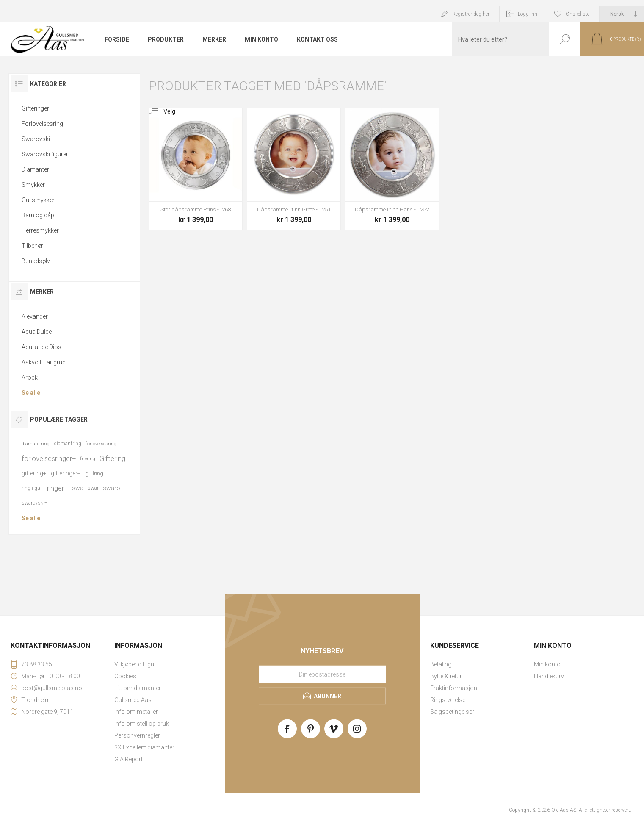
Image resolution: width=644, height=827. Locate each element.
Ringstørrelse (448, 700)
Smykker (33, 185)
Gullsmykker (38, 200)
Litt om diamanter (138, 688)
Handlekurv (549, 676)
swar (93, 488)
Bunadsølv (36, 261)
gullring (94, 473)
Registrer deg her (471, 14)
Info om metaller (136, 712)
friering (88, 459)
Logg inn (528, 14)
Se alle (31, 393)
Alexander (35, 316)
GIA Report (129, 759)
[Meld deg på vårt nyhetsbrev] (322, 674)
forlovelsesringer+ (49, 458)
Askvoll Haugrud (44, 362)
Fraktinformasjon (454, 688)
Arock (30, 377)
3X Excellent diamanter (144, 747)
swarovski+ (35, 503)
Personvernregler (137, 735)
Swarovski (36, 139)
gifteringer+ (66, 473)
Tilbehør (32, 246)
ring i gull (32, 488)
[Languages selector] (622, 14)
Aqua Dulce (37, 332)
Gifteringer (35, 108)
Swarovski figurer (45, 154)
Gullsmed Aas (133, 700)
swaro (112, 488)
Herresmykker (40, 230)
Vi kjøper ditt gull (135, 664)
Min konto (547, 664)
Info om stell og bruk (142, 724)
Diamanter (35, 169)
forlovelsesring (101, 444)
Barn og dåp (38, 215)
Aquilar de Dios (41, 347)
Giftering (112, 458)
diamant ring (36, 444)
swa (78, 488)
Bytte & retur (446, 676)
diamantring (68, 444)
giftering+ (34, 473)
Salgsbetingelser (452, 712)
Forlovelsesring (42, 124)
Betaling (441, 664)
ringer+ (57, 488)
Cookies (125, 676)
